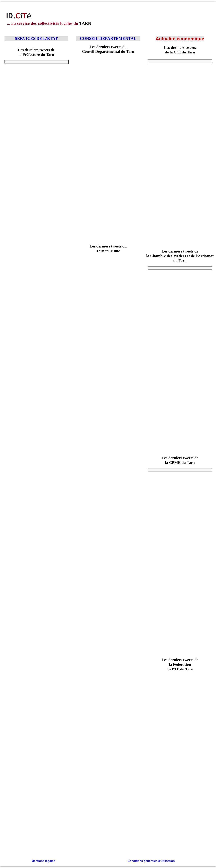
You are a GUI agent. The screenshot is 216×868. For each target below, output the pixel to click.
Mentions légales (43, 861)
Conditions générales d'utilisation (151, 861)
